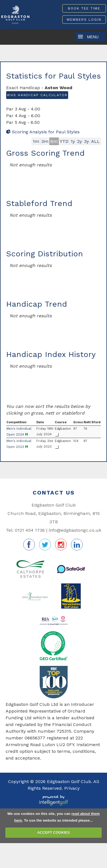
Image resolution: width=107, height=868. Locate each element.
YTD (64, 141)
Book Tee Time (84, 8)
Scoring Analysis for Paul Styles (43, 132)
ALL (95, 141)
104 (76, 441)
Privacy (72, 788)
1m (36, 141)
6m (54, 141)
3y (86, 141)
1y (73, 141)
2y (79, 141)
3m (45, 141)
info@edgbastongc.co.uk (75, 530)
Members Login (84, 20)
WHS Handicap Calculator (37, 95)
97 (75, 429)
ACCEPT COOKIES (53, 832)
